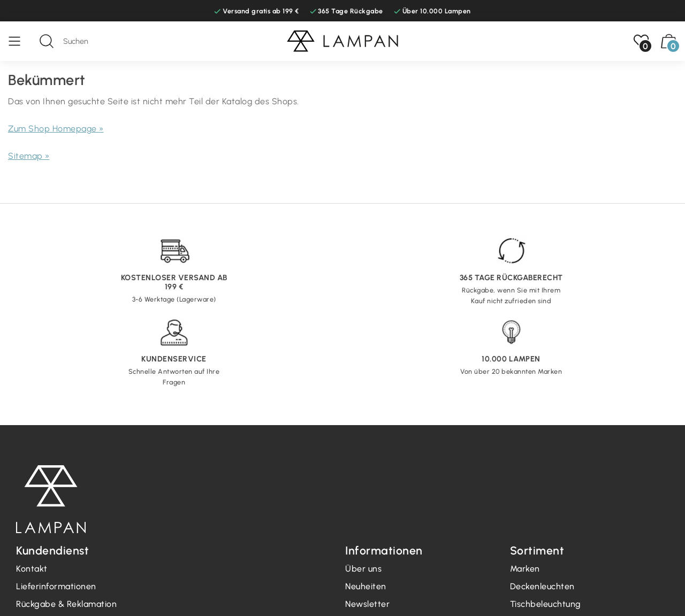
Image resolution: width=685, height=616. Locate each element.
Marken (525, 569)
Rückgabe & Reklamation (66, 604)
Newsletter (367, 604)
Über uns (363, 569)
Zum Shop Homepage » (56, 129)
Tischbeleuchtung (546, 604)
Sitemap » (29, 156)
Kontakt (32, 569)
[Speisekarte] (20, 41)
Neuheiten (366, 586)
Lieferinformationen (56, 586)
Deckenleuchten (542, 586)
